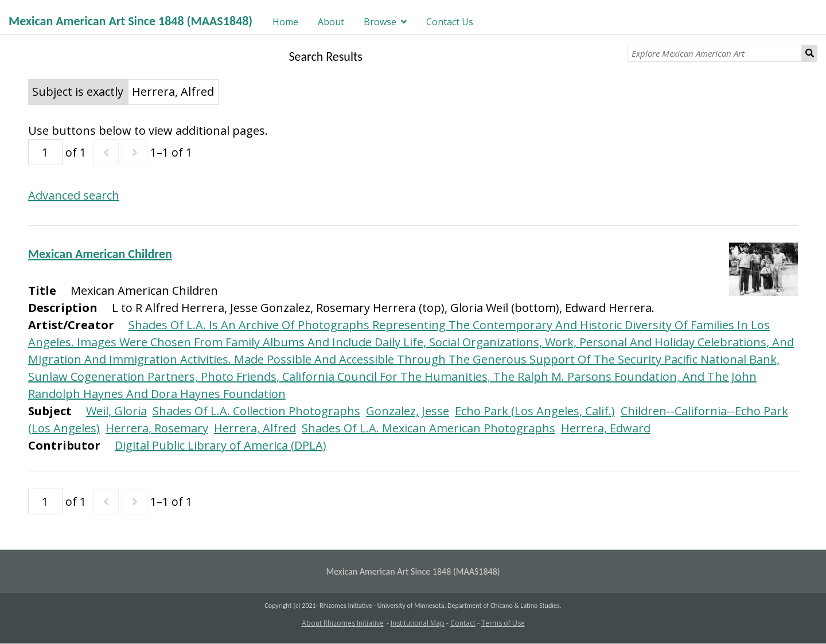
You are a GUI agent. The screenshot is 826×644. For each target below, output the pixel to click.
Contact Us (450, 22)
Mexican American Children (100, 254)
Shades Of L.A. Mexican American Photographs (428, 428)
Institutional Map (418, 623)
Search (810, 53)
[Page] (45, 152)
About (331, 22)
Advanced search (74, 195)
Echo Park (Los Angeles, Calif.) (535, 411)
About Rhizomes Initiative (343, 623)
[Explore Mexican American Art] (714, 53)
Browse (380, 22)
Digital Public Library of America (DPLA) (221, 445)
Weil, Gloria (116, 411)
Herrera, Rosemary (157, 428)
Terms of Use (503, 623)
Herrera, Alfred (255, 428)
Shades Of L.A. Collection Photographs (256, 411)
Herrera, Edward (606, 428)
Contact (463, 623)
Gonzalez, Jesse (408, 411)
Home (285, 22)
